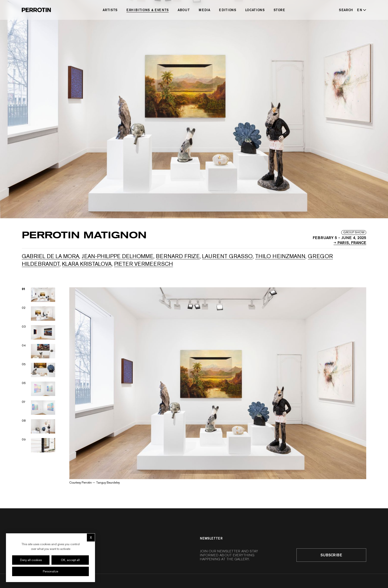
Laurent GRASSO (227, 256)
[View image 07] (39, 408)
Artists (110, 10)
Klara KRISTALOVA (87, 264)
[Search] (346, 10)
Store (279, 10)
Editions (228, 10)
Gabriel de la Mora (50, 256)
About (184, 10)
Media (204, 10)
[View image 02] (39, 314)
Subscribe (331, 555)
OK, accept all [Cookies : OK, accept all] (70, 560)
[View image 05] (39, 370)
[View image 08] (39, 426)
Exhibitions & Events (148, 10)
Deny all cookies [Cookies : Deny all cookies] (31, 560)
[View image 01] (39, 295)
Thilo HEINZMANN (280, 256)
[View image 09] (39, 445)
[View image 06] (39, 389)
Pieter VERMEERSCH (144, 264)
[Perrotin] (36, 10)
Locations (255, 10)
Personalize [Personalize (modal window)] (50, 571)
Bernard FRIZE (178, 256)
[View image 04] (39, 351)
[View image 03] (39, 332)
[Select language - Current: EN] (361, 10)
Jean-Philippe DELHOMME (118, 256)
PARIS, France (350, 242)
